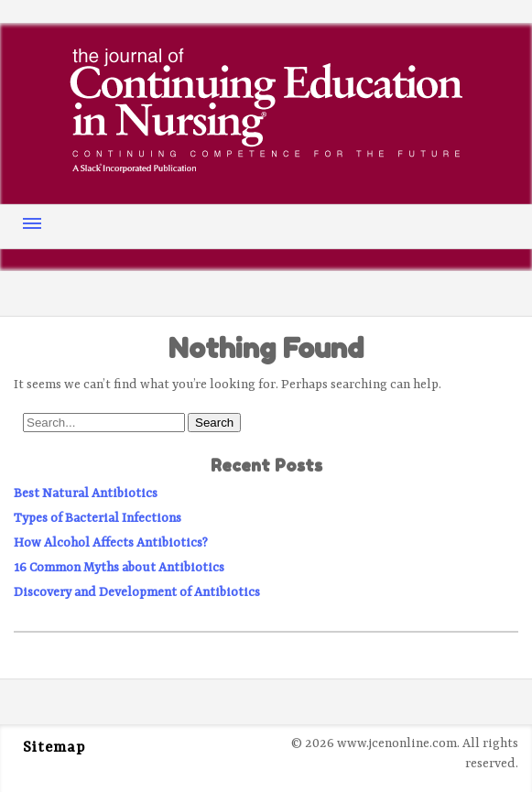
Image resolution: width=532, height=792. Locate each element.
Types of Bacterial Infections (98, 518)
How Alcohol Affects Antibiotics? (111, 543)
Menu (32, 223)
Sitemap (54, 748)
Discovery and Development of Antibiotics (137, 592)
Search (214, 423)
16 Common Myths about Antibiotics (119, 568)
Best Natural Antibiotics (86, 494)
